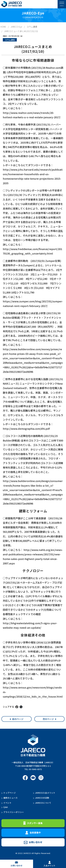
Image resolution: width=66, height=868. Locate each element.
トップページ (10, 793)
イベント (7, 803)
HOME (3, 27)
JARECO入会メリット (45, 793)
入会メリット (49, 864)
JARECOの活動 (42, 798)
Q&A (6, 807)
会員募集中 (33, 833)
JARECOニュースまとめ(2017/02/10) (21, 31)
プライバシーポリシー (14, 812)
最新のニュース (11, 798)
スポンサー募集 (33, 823)
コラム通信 (32, 27)
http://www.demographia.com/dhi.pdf (26, 429)
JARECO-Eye (16, 27)
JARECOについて (43, 803)
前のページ (18, 719)
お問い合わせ (33, 842)
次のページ (48, 719)
